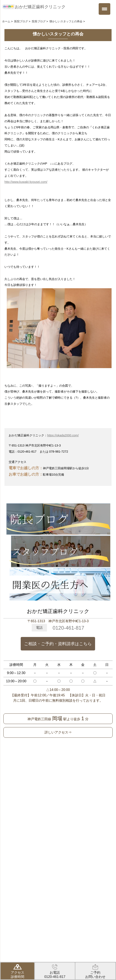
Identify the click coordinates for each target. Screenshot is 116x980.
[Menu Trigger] (104, 9)
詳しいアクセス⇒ (58, 732)
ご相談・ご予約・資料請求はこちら (58, 644)
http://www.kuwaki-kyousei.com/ (26, 182)
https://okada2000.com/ (63, 435)
